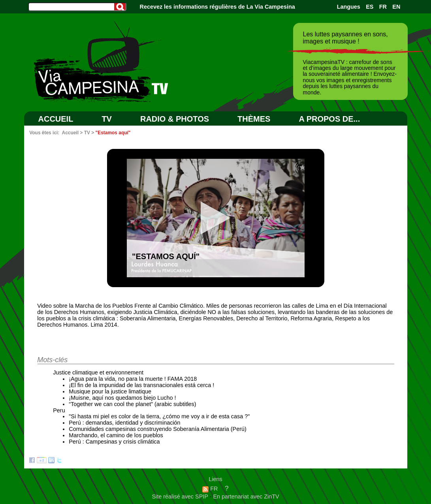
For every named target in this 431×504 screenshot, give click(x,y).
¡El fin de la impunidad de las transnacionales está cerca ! (141, 385)
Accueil (56, 119)
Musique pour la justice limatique (110, 391)
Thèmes (254, 119)
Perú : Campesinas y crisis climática (114, 442)
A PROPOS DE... (329, 119)
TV (107, 119)
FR (383, 7)
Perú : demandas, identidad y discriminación (124, 423)
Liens (215, 479)
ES (370, 7)
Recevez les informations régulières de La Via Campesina (217, 7)
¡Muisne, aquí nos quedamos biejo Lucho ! (122, 398)
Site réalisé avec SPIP (181, 496)
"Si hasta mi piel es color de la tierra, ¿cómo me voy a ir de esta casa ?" (159, 416)
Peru (59, 410)
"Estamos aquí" (113, 133)
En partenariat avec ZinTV (246, 496)
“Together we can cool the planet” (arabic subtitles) (132, 404)
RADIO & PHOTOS (175, 119)
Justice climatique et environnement (98, 372)
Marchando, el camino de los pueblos (116, 435)
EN (396, 7)
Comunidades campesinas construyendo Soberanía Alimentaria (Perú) (158, 429)
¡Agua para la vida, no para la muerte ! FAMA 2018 (133, 379)
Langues (349, 7)
